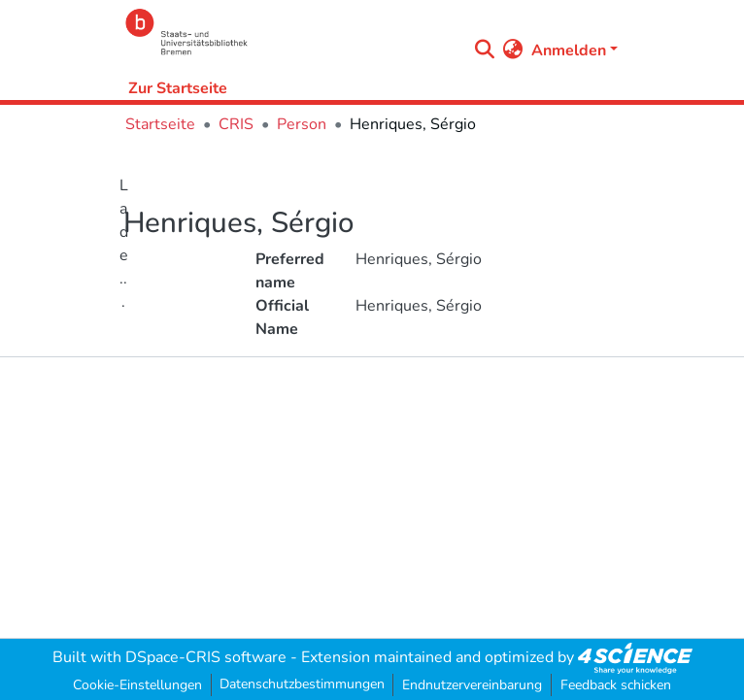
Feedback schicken (616, 685)
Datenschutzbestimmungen (302, 684)
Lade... (124, 244)
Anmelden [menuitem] (569, 50)
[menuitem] (513, 50)
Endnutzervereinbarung (472, 685)
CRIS (236, 124)
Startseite (160, 124)
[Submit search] (485, 50)
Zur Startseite (178, 88)
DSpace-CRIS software (206, 657)
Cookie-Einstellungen (137, 685)
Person (302, 124)
